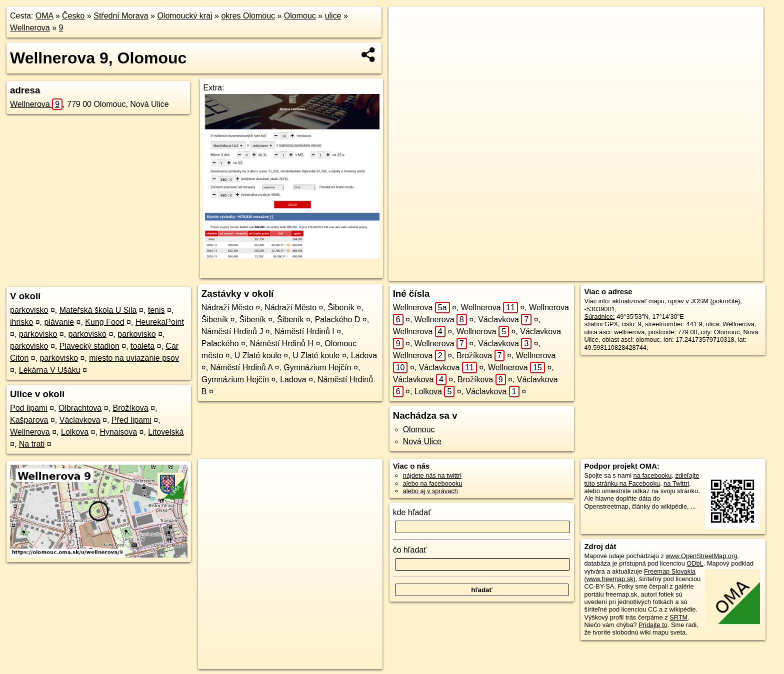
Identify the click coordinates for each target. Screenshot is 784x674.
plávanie (59, 322)
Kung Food (104, 322)
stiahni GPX (601, 324)
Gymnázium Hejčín (317, 367)
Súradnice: (599, 317)
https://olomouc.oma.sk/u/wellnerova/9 (711, 273)
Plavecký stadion (89, 346)
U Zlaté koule (258, 355)
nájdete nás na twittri (432, 475)
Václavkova (80, 420)
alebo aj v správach (430, 491)
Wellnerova (30, 28)
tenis (156, 310)
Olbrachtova (80, 408)
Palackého (220, 343)
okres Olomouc (248, 16)
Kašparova (29, 420)
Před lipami (131, 420)
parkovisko (29, 310)
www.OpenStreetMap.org (701, 556)
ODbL (695, 563)
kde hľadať (412, 512)
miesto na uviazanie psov (134, 358)
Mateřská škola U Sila (98, 310)
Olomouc (300, 16)
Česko (73, 16)
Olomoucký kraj (184, 16)
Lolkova (75, 432)
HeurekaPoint (160, 322)
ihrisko (21, 322)
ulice (333, 16)
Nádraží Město (227, 308)
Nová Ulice (422, 441)
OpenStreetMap (575, 273)
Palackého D (338, 320)
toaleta (142, 346)
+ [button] (406, 23)
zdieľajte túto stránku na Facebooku (641, 479)
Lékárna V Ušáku (50, 370)
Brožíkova (130, 408)
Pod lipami (29, 408)
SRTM (678, 617)
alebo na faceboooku (433, 483)
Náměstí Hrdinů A (242, 367)
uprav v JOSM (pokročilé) (704, 301)
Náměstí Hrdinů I (304, 332)
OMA (44, 16)
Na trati (32, 444)
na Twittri (676, 483)
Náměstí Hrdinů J (232, 332)
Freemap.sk (627, 273)
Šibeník (341, 308)
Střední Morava (121, 16)
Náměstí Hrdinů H (282, 343)
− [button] (406, 39)
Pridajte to (653, 625)
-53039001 (599, 309)
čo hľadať (410, 550)
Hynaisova (118, 432)
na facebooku (653, 475)
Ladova (364, 355)
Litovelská (166, 432)
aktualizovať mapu (638, 301)
